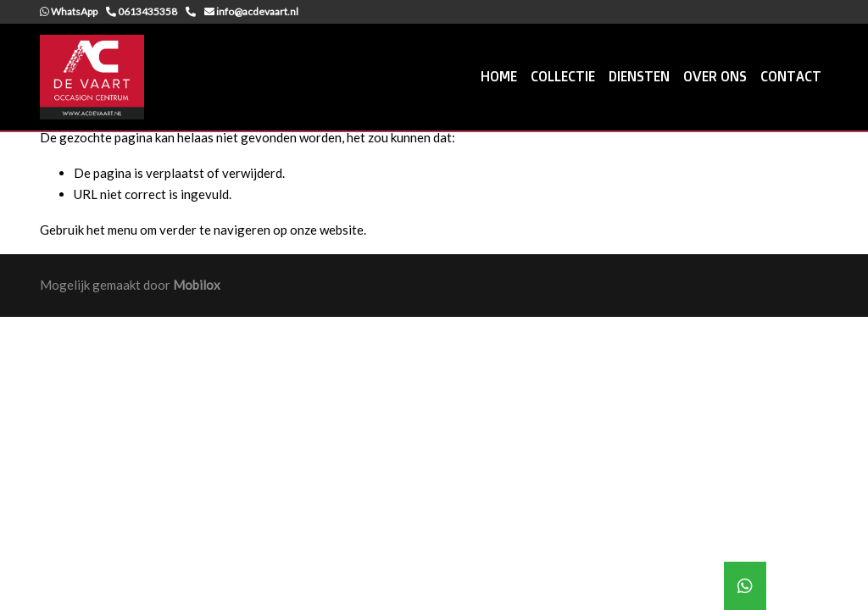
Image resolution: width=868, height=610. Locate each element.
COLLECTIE (563, 76)
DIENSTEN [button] (639, 76)
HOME (499, 76)
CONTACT (791, 76)
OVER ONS (715, 76)
